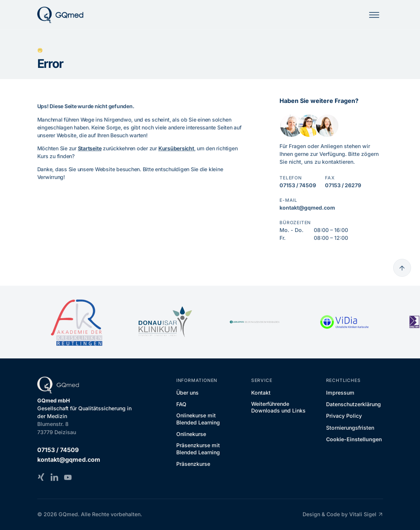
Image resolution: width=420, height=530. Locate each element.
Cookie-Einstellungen (354, 439)
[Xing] (41, 477)
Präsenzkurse (193, 464)
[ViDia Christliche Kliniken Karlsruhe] (344, 322)
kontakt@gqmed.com (307, 208)
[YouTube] (68, 477)
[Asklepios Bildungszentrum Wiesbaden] (255, 322)
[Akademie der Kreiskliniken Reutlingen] (76, 322)
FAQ (181, 404)
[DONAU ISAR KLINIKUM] (165, 322)
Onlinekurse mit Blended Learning (198, 419)
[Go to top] (402, 268)
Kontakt (261, 393)
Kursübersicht (176, 148)
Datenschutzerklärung (353, 404)
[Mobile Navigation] (374, 15)
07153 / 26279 (343, 185)
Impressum (340, 393)
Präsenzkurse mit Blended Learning (198, 449)
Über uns (187, 393)
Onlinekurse (191, 434)
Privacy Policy (344, 416)
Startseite (90, 148)
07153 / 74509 (298, 185)
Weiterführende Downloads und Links (278, 407)
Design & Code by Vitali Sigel (343, 514)
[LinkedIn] (54, 477)
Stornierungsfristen (350, 428)
